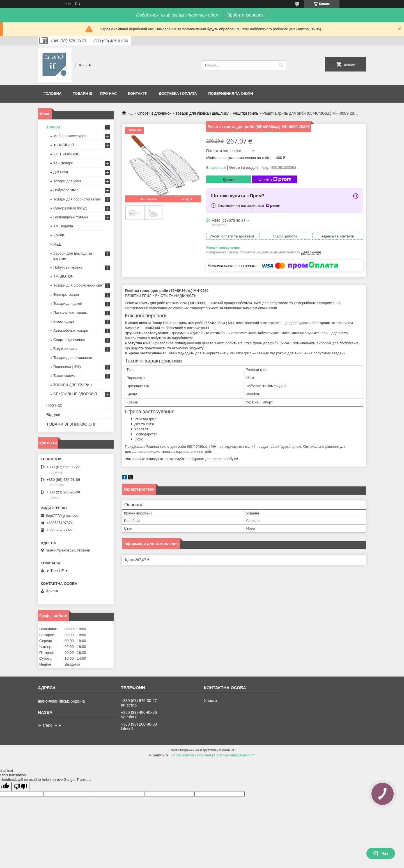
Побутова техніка (68, 267)
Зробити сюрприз (245, 15)
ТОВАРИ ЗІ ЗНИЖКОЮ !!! (71, 424)
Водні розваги (65, 349)
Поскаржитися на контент (191, 755)
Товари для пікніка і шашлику (202, 113)
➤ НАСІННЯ (64, 145)
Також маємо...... (67, 376)
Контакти (138, 94)
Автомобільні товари (71, 330)
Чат (381, 853)
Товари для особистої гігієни (77, 199)
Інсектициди (64, 321)
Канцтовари (63, 163)
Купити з (275, 179)
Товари (80, 94)
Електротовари (66, 295)
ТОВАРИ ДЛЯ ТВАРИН (73, 385)
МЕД (57, 244)
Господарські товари (71, 217)
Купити (229, 180)
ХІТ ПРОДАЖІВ (66, 154)
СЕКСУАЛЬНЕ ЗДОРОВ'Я (75, 394)
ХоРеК (59, 235)
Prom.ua (228, 750)
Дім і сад (61, 172)
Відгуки (53, 415)
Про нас (108, 94)
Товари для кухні (67, 181)
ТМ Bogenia (63, 226)
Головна (52, 94)
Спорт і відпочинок (154, 113)
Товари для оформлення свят (78, 285)
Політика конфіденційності (235, 755)
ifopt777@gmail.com (63, 515)
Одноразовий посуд (70, 208)
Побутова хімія (66, 190)
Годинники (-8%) (67, 367)
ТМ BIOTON (63, 276)
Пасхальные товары (70, 312)
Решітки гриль (245, 113)
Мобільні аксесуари (70, 136)
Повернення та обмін (230, 94)
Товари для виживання (73, 358)
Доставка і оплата (178, 94)
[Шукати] (281, 65)
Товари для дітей (68, 303)
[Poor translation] (20, 787)
